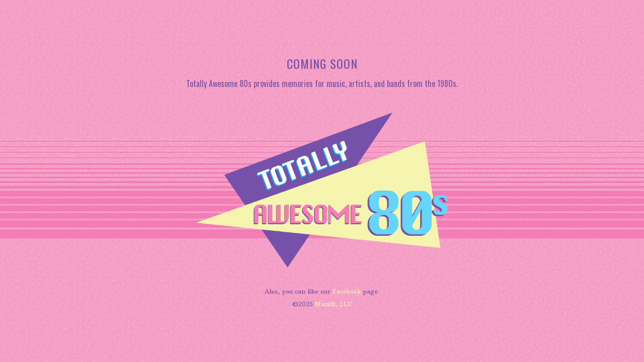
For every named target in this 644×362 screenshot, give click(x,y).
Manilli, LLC (334, 304)
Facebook (347, 291)
